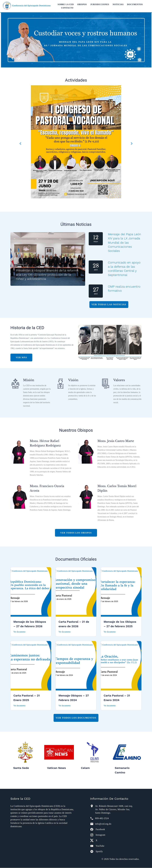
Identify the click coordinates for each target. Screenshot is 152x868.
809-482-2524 (102, 818)
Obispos (82, 4)
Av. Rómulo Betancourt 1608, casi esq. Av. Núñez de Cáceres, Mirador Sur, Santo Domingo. (114, 810)
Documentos (135, 4)
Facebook (100, 829)
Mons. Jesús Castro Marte (116, 441)
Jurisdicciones (100, 4)
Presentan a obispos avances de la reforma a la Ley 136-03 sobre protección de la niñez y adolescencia (47, 275)
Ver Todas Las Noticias (109, 304)
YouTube (100, 846)
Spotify (99, 852)
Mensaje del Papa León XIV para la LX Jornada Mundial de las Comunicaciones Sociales (123, 242)
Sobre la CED (66, 4)
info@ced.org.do (103, 824)
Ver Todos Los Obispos (76, 533)
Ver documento (19, 632)
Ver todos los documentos (76, 718)
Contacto (67, 8)
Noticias (118, 4)
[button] (20, 144)
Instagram (100, 835)
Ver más (24, 358)
